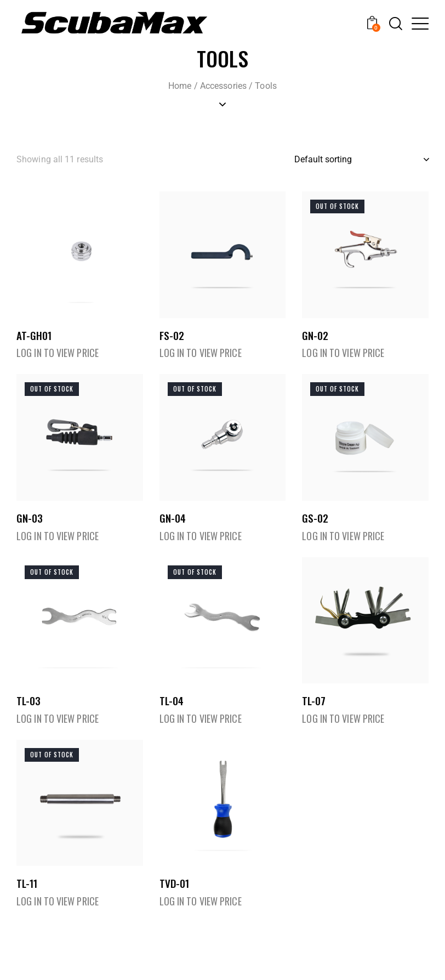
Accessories (223, 86)
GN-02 (315, 339)
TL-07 (314, 711)
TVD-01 (174, 897)
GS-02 (315, 525)
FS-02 (172, 339)
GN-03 (30, 525)
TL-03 (28, 711)
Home (180, 86)
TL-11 (27, 897)
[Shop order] (361, 160)
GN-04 (173, 525)
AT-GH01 (34, 339)
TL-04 (172, 711)
